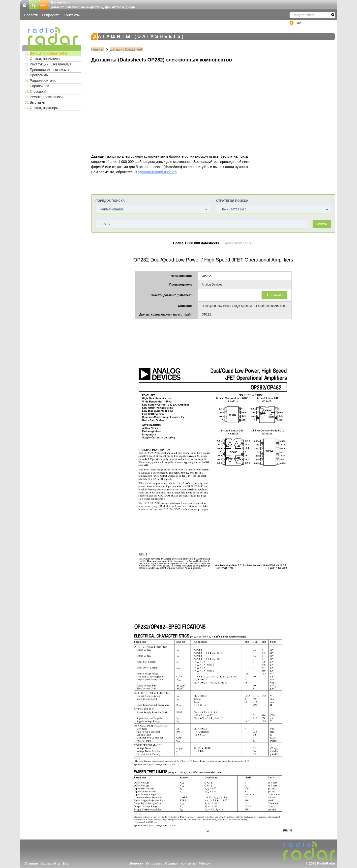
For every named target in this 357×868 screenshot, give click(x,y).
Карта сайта (50, 863)
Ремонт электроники (46, 97)
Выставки (37, 102)
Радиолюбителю (43, 81)
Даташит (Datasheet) (127, 49)
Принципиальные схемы (49, 70)
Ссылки (171, 863)
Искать (322, 224)
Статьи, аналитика (45, 59)
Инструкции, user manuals (50, 64)
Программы (39, 75)
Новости (31, 15)
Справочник (39, 86)
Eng (66, 863)
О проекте (51, 15)
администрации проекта (157, 172)
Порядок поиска (110, 201)
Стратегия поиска (232, 201)
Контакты (72, 15)
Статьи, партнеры (44, 108)
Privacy (204, 863)
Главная (98, 49)
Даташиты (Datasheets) (48, 53)
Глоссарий (38, 91)
